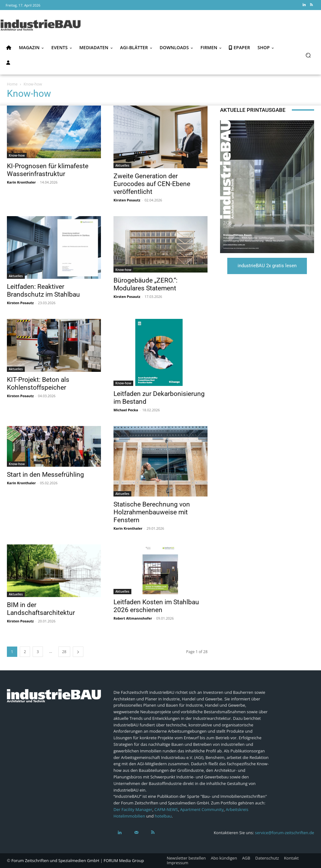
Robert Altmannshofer (133, 618)
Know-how (17, 155)
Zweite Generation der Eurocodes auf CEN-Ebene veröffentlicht (152, 184)
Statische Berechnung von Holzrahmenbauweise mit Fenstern (152, 512)
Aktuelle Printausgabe (253, 110)
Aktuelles (122, 165)
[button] (308, 55)
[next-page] (78, 652)
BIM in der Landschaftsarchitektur (41, 609)
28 (64, 652)
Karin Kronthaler (21, 182)
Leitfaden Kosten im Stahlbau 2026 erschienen (156, 606)
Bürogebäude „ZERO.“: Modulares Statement (145, 284)
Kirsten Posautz (127, 200)
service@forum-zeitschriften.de (284, 833)
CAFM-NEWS (166, 809)
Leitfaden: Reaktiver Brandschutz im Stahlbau (43, 291)
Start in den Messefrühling (45, 475)
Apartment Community (202, 809)
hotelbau (163, 816)
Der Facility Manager (133, 809)
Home (12, 84)
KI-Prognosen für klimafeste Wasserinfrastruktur (48, 170)
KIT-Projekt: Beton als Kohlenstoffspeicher (38, 384)
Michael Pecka (126, 410)
